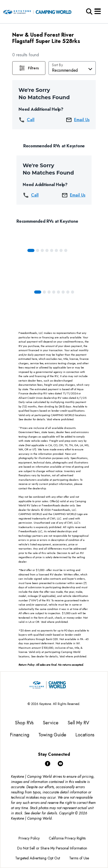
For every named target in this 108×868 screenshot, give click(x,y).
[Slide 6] (61, 250)
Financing (20, 735)
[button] (29, 68)
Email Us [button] (78, 120)
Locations (85, 735)
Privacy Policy (29, 838)
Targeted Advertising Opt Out (38, 858)
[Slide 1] (38, 250)
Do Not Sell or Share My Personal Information (52, 848)
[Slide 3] (47, 250)
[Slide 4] (52, 250)
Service (51, 723)
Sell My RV (78, 723)
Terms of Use (79, 858)
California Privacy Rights (67, 838)
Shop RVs (24, 723)
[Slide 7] (66, 250)
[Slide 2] (42, 250)
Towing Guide (52, 735)
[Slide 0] (31, 250)
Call (26, 120)
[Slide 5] (56, 250)
